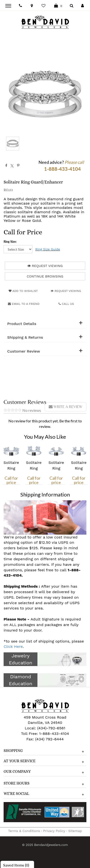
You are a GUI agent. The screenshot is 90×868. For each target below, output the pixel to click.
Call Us (66, 304)
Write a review (66, 407)
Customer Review (24, 351)
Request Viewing (45, 266)
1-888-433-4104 (54, 734)
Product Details (22, 324)
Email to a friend (24, 304)
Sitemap (75, 831)
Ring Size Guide (48, 249)
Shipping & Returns (25, 337)
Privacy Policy (54, 831)
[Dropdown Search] (72, 6)
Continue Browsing (45, 276)
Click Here (13, 647)
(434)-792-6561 (51, 728)
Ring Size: (10, 242)
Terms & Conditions (24, 831)
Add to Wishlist (23, 291)
